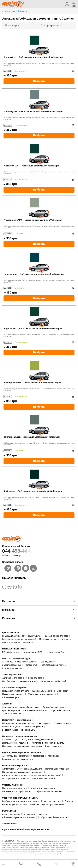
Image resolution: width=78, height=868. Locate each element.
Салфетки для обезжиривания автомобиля (23, 772)
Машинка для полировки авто (16, 791)
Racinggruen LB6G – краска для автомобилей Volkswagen (33, 491)
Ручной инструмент (11, 727)
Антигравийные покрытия (35, 710)
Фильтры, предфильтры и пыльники (47, 804)
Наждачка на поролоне (13, 694)
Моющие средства (52, 801)
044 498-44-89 (39, 551)
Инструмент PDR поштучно (15, 743)
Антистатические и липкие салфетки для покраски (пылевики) (32, 775)
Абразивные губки (11, 697)
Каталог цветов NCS (33, 652)
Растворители (31, 665)
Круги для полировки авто (43, 788)
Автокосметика (10, 824)
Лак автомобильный (12, 665)
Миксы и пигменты (11, 642)
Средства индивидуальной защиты (21, 798)
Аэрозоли (8, 704)
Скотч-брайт (62, 691)
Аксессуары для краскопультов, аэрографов (23, 756)
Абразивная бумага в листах (54, 817)
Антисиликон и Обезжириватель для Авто (22, 769)
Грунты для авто (48, 662)
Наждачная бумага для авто (16, 691)
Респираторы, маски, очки (15, 804)
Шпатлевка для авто (12, 668)
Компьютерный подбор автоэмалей (19, 639)
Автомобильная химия (54, 707)
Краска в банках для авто (56, 636)
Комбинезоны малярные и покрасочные (21, 801)
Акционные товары (11, 814)
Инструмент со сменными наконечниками (22, 746)
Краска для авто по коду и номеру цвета (21, 636)
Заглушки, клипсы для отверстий (37, 740)
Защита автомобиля (12, 714)
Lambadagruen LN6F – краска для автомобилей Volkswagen (34, 274)
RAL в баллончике (11, 652)
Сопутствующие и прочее (53, 665)
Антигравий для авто (12, 678)
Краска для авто (11, 633)
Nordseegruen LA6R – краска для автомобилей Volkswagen (33, 112)
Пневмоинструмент (63, 723)
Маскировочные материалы (15, 779)
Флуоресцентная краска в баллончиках (21, 707)
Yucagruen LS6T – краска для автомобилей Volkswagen (31, 166)
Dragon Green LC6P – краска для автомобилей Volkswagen (33, 57)
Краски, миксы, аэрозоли (35, 814)
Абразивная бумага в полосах (42, 694)
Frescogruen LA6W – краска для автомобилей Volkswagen (33, 220)
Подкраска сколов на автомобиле (55, 639)
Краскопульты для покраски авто (18, 759)
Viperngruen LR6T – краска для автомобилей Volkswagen (32, 383)
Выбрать (39, 81)
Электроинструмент (34, 727)
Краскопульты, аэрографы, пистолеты (22, 752)
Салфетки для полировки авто (48, 791)
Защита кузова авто (13, 675)
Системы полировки (13, 785)
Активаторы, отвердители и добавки (19, 662)
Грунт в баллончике (60, 710)
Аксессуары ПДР (10, 740)
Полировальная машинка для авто (19, 723)
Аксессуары (44, 723)
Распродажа (9, 811)
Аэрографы (53, 756)
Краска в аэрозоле (11, 710)
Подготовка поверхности (16, 765)
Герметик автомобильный (54, 681)
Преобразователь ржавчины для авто (20, 681)
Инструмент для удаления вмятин (20, 736)
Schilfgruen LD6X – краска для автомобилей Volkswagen (32, 437)
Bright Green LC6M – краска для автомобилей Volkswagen (33, 329)
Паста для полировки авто (15, 788)
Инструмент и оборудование (17, 720)
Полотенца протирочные (57, 769)
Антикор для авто (34, 678)
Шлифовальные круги (43, 691)
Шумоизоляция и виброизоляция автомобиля (26, 829)
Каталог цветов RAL (55, 652)
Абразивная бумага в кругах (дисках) (20, 817)
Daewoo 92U (29, 642)
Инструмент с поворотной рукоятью (49, 743)
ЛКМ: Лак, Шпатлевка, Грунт (17, 658)
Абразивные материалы (15, 688)
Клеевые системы (54, 746)
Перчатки (69, 801)
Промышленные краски (15, 649)
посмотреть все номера (12, 556)
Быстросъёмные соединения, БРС (19, 730)
